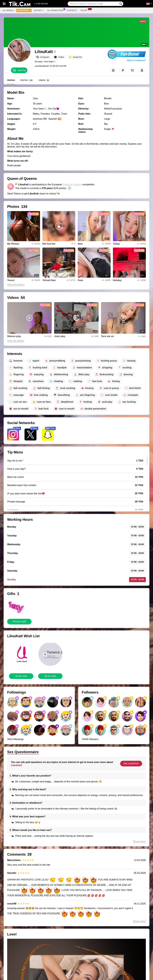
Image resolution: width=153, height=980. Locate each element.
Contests (72, 10)
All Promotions (56, 10)
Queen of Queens (72, 184)
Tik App (84, 10)
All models (8, 10)
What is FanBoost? (136, 60)
